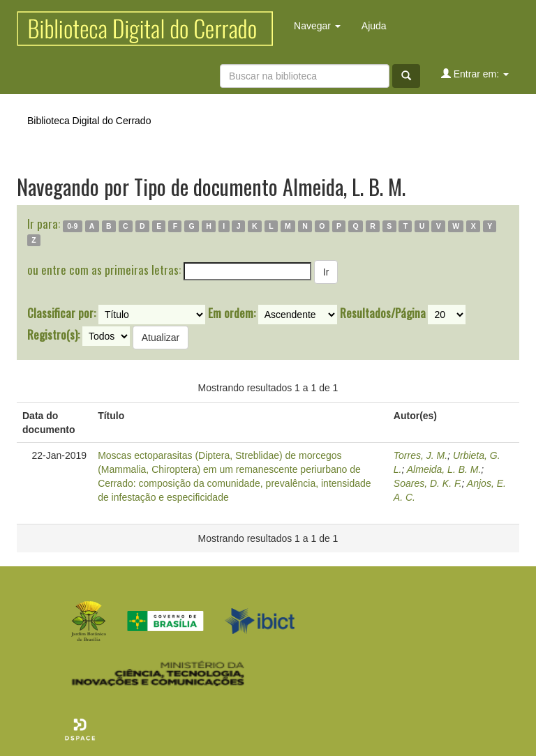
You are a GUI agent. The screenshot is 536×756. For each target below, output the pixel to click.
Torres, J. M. (420, 455)
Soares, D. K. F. (428, 483)
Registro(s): (53, 335)
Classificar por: (61, 313)
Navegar (317, 26)
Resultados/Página (383, 313)
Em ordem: (232, 313)
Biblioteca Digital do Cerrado (89, 121)
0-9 (72, 226)
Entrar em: (475, 74)
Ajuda (374, 26)
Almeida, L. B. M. (444, 469)
